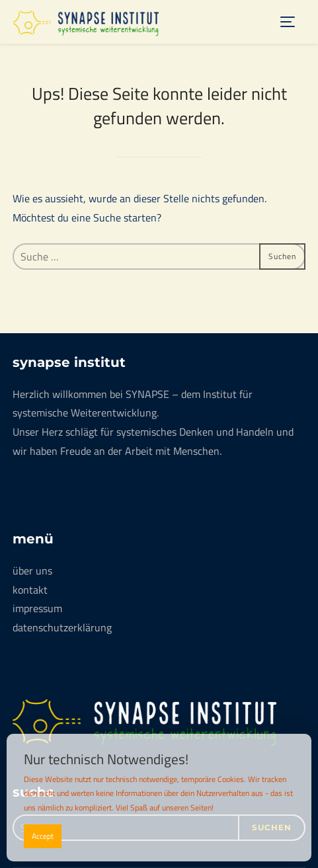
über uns (32, 571)
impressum (37, 608)
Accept (43, 836)
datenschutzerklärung (62, 627)
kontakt (30, 590)
